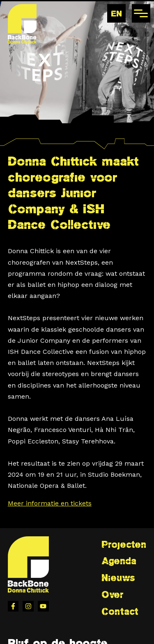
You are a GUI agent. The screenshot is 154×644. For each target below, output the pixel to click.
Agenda (119, 561)
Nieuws (118, 578)
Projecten (124, 544)
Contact (120, 611)
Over (113, 594)
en (116, 13)
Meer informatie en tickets (50, 503)
